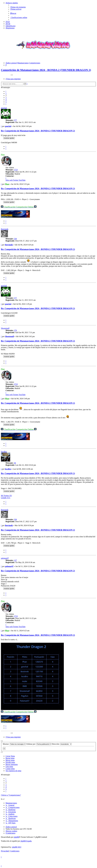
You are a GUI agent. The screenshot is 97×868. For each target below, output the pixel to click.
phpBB (16, 837)
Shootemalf (5, 328)
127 (15, 560)
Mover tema (10, 760)
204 (15, 239)
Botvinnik (5, 229)
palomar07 (5, 558)
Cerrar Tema (10, 756)
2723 (16, 170)
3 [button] (6, 98)
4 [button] (6, 100)
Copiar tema (10, 769)
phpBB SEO (17, 847)
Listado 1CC (6, 498)
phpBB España (26, 841)
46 (15, 463)
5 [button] (6, 102)
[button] (6, 91)
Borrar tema (10, 758)
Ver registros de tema (13, 771)
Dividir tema (10, 762)
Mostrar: (14, 744)
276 (15, 330)
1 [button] (6, 93)
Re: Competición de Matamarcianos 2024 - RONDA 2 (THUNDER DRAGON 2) (38, 131)
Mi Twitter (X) (6, 496)
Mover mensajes (12, 764)
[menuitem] (18, 7)
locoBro (4, 452)
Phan (3, 155)
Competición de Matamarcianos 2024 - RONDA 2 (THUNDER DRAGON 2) (46, 70)
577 (15, 120)
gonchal (4, 108)
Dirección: (62, 744)
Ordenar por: (39, 744)
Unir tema (9, 767)
